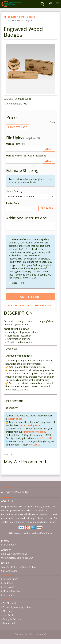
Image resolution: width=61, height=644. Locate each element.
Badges (31, 17)
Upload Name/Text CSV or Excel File (26, 156)
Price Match (9, 595)
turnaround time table (34, 432)
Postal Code (13, 203)
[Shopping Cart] (50, 4)
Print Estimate (18, 127)
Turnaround (9, 623)
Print (22, 17)
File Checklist (9, 603)
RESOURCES (12, 408)
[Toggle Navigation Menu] (57, 4)
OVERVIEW (11, 349)
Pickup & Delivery (12, 619)
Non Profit (8, 615)
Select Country (14, 191)
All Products (10, 17)
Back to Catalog (19, 305)
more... (54, 522)
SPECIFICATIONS (14, 401)
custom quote (15, 419)
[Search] (42, 4)
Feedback (8, 583)
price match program (31, 425)
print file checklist (45, 438)
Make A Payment (12, 591)
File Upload (8, 587)
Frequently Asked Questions (17, 607)
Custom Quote (10, 579)
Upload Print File (15, 144)
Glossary (7, 611)
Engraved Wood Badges (17, 492)
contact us (35, 445)
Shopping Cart (44, 305)
